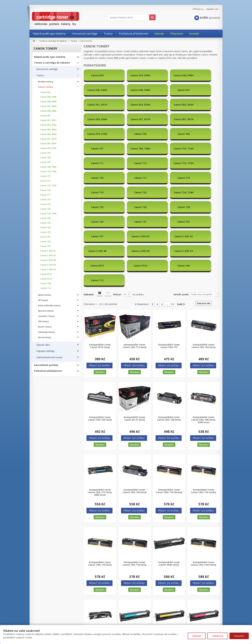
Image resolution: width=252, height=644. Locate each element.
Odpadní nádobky (45, 351)
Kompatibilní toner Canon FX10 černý (100, 258)
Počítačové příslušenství (48, 371)
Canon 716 (45, 190)
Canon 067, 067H (48, 144)
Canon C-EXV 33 (48, 251)
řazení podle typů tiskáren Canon (126, 58)
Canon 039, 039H (48, 97)
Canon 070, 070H (48, 148)
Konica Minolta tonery (49, 306)
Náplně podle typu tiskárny (50, 57)
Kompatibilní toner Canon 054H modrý (135, 548)
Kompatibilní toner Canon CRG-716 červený (169, 403)
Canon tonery (45, 87)
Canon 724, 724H (48, 214)
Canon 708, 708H (48, 167)
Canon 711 (45, 176)
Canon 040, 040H (48, 102)
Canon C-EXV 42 (48, 255)
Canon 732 (45, 241)
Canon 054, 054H (48, 125)
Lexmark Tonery (46, 316)
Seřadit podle (181, 207)
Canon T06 (45, 283)
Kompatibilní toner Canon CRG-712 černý (135, 258)
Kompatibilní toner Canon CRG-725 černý (100, 331)
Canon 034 (45, 92)
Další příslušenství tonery (49, 357)
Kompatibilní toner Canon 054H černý (169, 476)
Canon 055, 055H (48, 130)
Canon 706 (45, 158)
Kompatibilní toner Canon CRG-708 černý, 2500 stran (204, 332)
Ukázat (117, 207)
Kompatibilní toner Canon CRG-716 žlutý (100, 476)
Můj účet (37, 615)
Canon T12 (45, 288)
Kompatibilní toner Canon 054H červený (204, 548)
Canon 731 (45, 237)
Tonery (40, 75)
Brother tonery (46, 82)
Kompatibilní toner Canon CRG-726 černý (135, 403)
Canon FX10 (46, 279)
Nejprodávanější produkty (100, 621)
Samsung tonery (46, 332)
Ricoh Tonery (45, 327)
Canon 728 (45, 228)
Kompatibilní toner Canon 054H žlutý (169, 548)
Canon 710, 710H (48, 172)
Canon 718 (45, 200)
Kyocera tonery (46, 311)
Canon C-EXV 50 (48, 265)
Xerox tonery (45, 337)
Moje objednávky (41, 621)
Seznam (108, 207)
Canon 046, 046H (48, 111)
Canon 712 (45, 181)
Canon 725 (45, 218)
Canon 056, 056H (48, 134)
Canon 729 (45, 232)
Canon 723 (45, 209)
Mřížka (100, 207)
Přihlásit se (198, 9)
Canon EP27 (46, 274)
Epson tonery (45, 295)
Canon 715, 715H (48, 186)
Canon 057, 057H (48, 139)
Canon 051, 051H (48, 120)
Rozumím (239, 636)
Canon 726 (45, 223)
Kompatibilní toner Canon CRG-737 (169, 258)
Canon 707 (45, 162)
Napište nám (212, 9)
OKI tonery (43, 321)
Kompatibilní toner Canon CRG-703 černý (204, 258)
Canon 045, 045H (48, 106)
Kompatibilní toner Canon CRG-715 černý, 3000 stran (100, 405)
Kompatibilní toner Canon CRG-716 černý (135, 476)
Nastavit (197, 636)
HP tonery (43, 300)
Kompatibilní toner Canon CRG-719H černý (100, 548)
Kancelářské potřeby (46, 365)
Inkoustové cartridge (47, 69)
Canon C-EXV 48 (48, 260)
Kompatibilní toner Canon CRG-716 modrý (204, 403)
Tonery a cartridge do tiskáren (52, 63)
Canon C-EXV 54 (48, 269)
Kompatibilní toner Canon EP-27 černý (135, 331)
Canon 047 (45, 116)
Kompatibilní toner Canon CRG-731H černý (204, 476)
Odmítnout (218, 636)
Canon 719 (45, 204)
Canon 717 (45, 195)
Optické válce (43, 345)
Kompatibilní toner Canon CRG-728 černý (169, 331)
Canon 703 (45, 153)
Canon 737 (45, 246)
